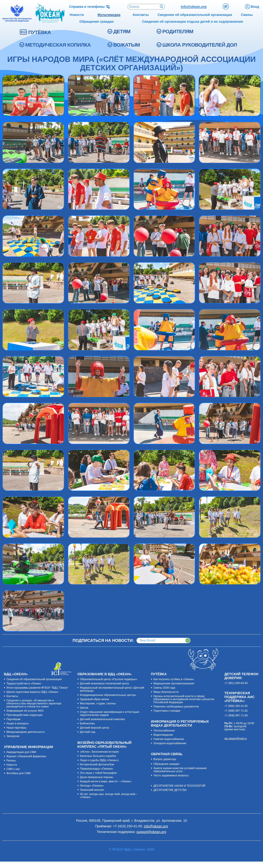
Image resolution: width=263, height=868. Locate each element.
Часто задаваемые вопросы (171, 775)
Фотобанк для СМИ (19, 773)
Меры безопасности (166, 692)
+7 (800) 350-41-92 (236, 706)
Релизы (11, 761)
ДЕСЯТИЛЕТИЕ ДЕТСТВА (170, 790)
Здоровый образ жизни (94, 699)
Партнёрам (13, 719)
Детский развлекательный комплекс (103, 719)
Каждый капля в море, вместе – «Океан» (106, 781)
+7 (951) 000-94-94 (236, 683)
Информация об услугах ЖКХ (25, 711)
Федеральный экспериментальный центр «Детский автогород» (112, 689)
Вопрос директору (165, 759)
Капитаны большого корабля (98, 756)
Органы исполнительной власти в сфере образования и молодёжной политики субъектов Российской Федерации (184, 699)
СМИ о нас (13, 769)
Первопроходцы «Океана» (97, 769)
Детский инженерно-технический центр (104, 683)
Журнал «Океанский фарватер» (27, 756)
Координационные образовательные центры (108, 695)
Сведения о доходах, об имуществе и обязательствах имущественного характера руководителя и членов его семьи (34, 703)
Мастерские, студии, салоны (98, 703)
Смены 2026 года (164, 688)
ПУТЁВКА (40, 32)
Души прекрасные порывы (97, 777)
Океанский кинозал (92, 790)
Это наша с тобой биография (98, 773)
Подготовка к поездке (167, 711)
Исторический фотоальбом (97, 764)
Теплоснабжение (164, 731)
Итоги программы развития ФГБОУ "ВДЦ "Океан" (37, 688)
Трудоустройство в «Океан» (24, 683)
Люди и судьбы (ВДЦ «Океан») (99, 760)
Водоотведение (163, 735)
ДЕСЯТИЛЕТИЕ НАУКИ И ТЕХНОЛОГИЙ (179, 786)
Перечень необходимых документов (176, 706)
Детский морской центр (95, 728)
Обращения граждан (166, 764)
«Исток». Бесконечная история (99, 752)
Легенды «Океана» (92, 786)
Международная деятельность (26, 732)
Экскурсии (13, 736)
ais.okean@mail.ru (236, 738)
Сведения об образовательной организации (34, 679)
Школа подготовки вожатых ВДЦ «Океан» (33, 692)
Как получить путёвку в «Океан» (174, 679)
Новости (12, 765)
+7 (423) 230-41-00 (128, 826)
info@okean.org (194, 7)
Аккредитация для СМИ (21, 752)
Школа (84, 708)
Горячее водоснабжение (169, 739)
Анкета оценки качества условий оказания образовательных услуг (180, 770)
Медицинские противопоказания (174, 683)
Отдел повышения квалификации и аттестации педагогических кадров (110, 713)
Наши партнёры (16, 728)
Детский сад (88, 732)
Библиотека (87, 723)
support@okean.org (151, 832)
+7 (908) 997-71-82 (236, 711)
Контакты (12, 696)
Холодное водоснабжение (170, 743)
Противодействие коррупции (24, 715)
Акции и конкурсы (18, 723)
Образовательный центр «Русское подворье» (109, 679)
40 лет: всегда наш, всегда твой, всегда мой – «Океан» (109, 796)
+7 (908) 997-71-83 (236, 715)
